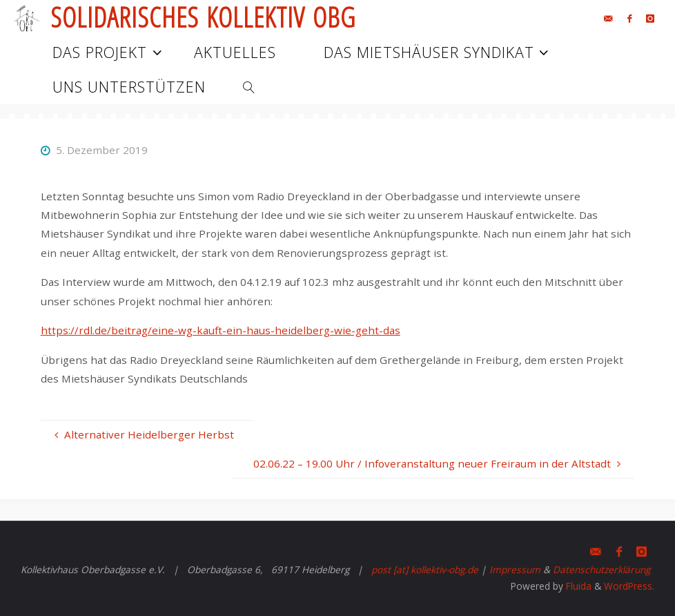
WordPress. (629, 586)
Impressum (515, 569)
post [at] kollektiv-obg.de (425, 569)
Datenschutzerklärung (601, 569)
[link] (248, 86)
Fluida (577, 586)
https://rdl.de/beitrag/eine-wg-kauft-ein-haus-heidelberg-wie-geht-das (221, 330)
